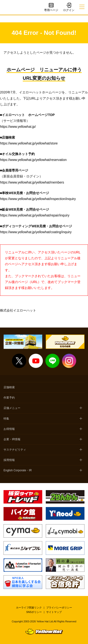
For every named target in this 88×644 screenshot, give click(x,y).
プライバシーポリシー (59, 608)
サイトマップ (54, 612)
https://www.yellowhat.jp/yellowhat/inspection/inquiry (38, 199)
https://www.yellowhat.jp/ (18, 127)
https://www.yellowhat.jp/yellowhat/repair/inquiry (35, 215)
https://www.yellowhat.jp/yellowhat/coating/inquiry (36, 232)
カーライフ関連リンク (29, 608)
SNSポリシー (34, 612)
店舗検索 (9, 387)
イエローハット (9, 8)
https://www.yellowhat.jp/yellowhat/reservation (33, 160)
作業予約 (9, 398)
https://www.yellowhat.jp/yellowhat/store (29, 143)
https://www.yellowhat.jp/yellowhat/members (32, 182)
